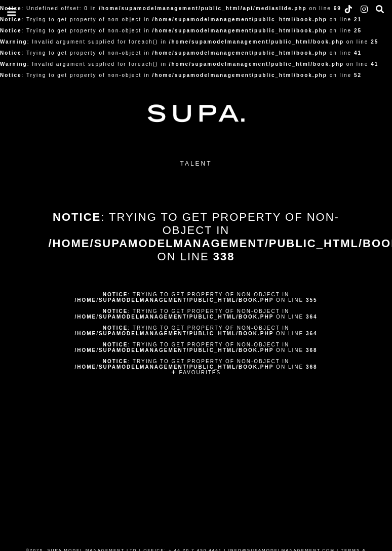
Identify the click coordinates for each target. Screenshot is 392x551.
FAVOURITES (196, 372)
